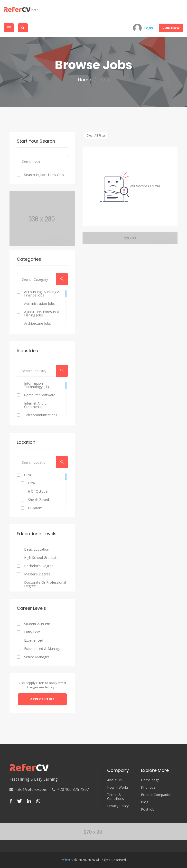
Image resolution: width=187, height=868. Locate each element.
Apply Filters (42, 699)
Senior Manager (37, 657)
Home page (150, 780)
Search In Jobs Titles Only (44, 175)
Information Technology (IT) (37, 385)
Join (171, 28)
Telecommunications (41, 415)
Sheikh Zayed (38, 500)
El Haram (35, 508)
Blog (145, 802)
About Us (114, 780)
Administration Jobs (39, 304)
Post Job (148, 809)
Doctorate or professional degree (45, 584)
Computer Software (40, 395)
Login (149, 28)
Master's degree (37, 574)
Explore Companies (156, 795)
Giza (28, 475)
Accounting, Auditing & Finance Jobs (42, 294)
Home (85, 80)
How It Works (118, 787)
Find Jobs (148, 787)
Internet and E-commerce (36, 405)
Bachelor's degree (39, 566)
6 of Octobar (38, 491)
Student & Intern (37, 624)
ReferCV (67, 860)
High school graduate (41, 558)
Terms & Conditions (116, 797)
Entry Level (33, 632)
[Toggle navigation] (9, 28)
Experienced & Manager (43, 649)
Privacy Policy (118, 806)
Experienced (34, 640)
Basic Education (37, 549)
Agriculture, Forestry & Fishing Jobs (42, 314)
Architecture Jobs (37, 323)
